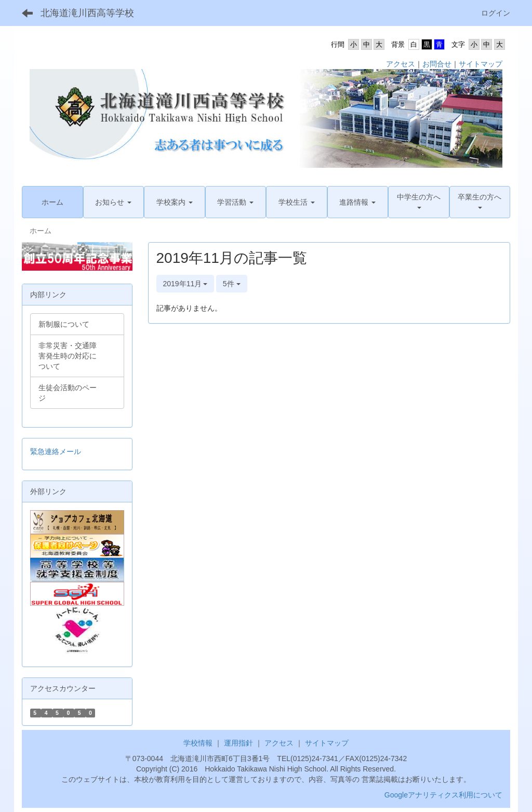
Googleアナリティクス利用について (443, 795)
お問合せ (437, 64)
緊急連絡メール (56, 451)
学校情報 (198, 743)
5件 (232, 284)
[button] (114, 202)
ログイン (496, 13)
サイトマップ (481, 64)
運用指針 (238, 743)
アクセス (401, 64)
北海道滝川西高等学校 (87, 13)
